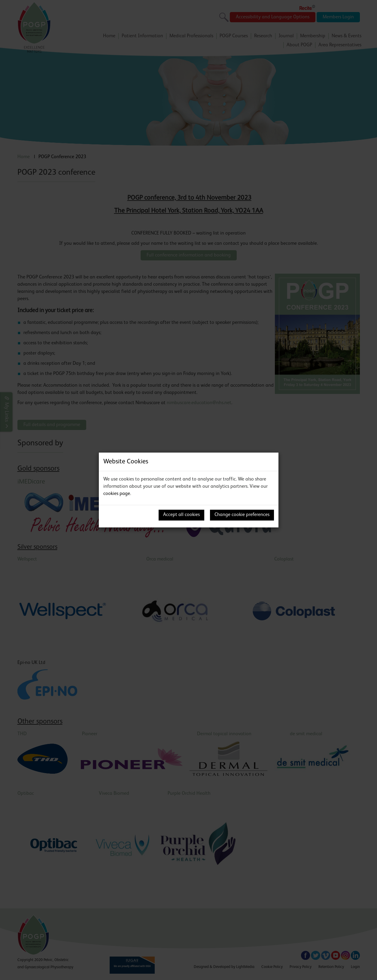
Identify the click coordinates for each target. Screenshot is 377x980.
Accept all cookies (181, 515)
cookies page (117, 494)
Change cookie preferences (242, 515)
